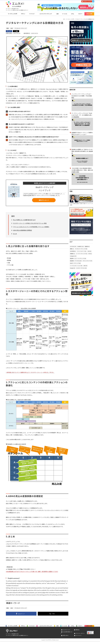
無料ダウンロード (44, 201)
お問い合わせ (65, 638)
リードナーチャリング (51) (82, 254)
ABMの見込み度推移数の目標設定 (22, 231)
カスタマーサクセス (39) (81, 269)
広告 (57, 14)
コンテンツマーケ (46, 628)
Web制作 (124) (81, 247)
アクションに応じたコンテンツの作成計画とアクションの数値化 (31, 228)
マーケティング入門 (12, 14)
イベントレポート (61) (82, 252)
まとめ (15, 235)
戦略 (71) (72, 250)
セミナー (80, 14)
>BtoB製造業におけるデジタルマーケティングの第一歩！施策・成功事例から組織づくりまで (32, 573)
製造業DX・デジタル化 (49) (76, 262)
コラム (73, 14)
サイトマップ (78, 638)
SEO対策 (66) (73, 252)
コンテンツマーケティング (46, 14)
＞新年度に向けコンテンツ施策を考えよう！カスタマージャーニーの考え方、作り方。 (30, 373)
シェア (23, 615)
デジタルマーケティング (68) (81, 250)
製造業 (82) (87, 247)
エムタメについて (66, 633)
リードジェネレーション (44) (76, 266)
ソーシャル (65, 14)
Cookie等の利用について (68, 636)
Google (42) (73, 269)
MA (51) (90, 254)
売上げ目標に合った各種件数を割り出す (24, 221)
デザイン (23, 14)
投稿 (55, 615)
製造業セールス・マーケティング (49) (78, 259)
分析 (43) (85, 266)
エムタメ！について (87, 1)
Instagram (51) (73, 257)
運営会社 (77, 633)
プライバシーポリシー (80, 636)
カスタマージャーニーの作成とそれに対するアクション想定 (30, 224)
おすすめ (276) (73, 247)
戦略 (8, 29)
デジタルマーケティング (21, 29)
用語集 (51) (72, 254)
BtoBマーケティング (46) (75, 264)
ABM (12, 29)
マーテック (32, 14)
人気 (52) (89, 252)
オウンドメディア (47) (87, 262)
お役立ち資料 (89, 14)
